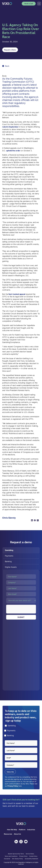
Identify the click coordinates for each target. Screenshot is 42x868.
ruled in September (11, 127)
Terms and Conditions (11, 856)
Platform (22, 830)
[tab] (21, 550)
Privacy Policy (13, 786)
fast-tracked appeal (17, 294)
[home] (7, 4)
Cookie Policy (33, 856)
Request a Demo (10, 50)
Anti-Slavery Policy (17, 859)
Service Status (30, 854)
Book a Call (29, 3)
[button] (39, 4)
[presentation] (23, 609)
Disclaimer (7, 859)
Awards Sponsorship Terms (16, 854)
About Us (17, 834)
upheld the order (13, 151)
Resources (8, 834)
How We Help (12, 830)
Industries (31, 830)
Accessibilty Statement (31, 859)
